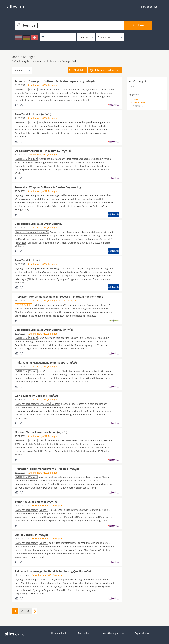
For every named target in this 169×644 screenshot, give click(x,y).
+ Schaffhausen (138, 103)
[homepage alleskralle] (20, 6)
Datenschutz (84, 633)
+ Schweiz (134, 99)
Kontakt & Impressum (113, 633)
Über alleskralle (59, 633)
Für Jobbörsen (149, 7)
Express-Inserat (142, 633)
